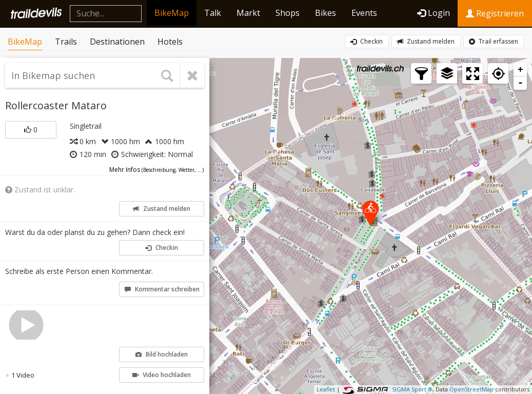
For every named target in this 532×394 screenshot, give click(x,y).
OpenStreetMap (471, 389)
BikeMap (172, 13)
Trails (66, 42)
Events (364, 13)
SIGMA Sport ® (412, 389)
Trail (494, 42)
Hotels (170, 42)
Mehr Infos (156, 170)
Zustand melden (426, 41)
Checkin (367, 41)
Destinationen (117, 42)
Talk (213, 13)
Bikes (326, 13)
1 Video (20, 375)
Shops (288, 13)
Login (434, 13)
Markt (248, 13)
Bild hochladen (162, 354)
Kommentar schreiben (162, 289)
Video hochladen (162, 375)
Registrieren (495, 13)
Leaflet (326, 389)
